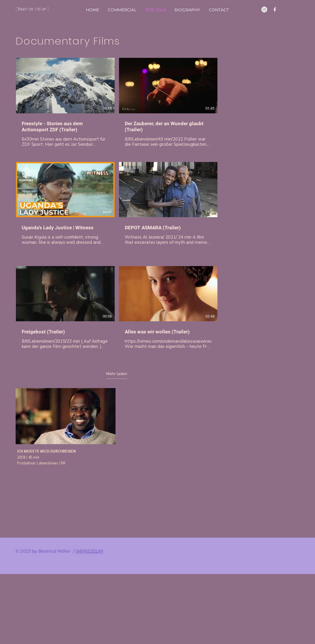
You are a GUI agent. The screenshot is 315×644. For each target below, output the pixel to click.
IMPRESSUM (89, 551)
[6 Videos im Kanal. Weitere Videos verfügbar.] (117, 207)
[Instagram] (264, 10)
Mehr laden (117, 374)
